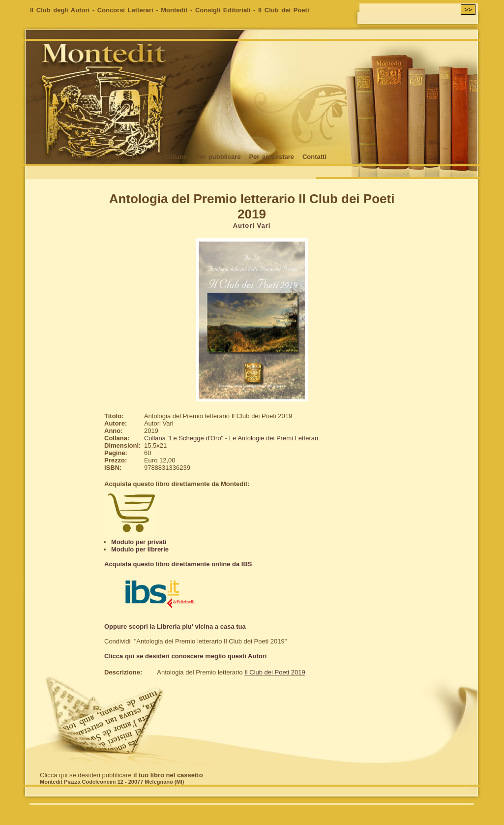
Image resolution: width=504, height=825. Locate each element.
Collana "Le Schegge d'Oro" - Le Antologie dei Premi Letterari (231, 438)
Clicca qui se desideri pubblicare (121, 775)
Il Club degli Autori (60, 10)
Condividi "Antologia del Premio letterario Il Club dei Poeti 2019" (195, 641)
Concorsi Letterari (125, 10)
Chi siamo (72, 157)
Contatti (314, 157)
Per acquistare (271, 157)
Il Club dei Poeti (284, 10)
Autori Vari (252, 226)
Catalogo (110, 157)
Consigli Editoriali (223, 10)
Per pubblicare (218, 157)
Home (39, 157)
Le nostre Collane (159, 157)
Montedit (174, 10)
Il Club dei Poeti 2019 (275, 672)
